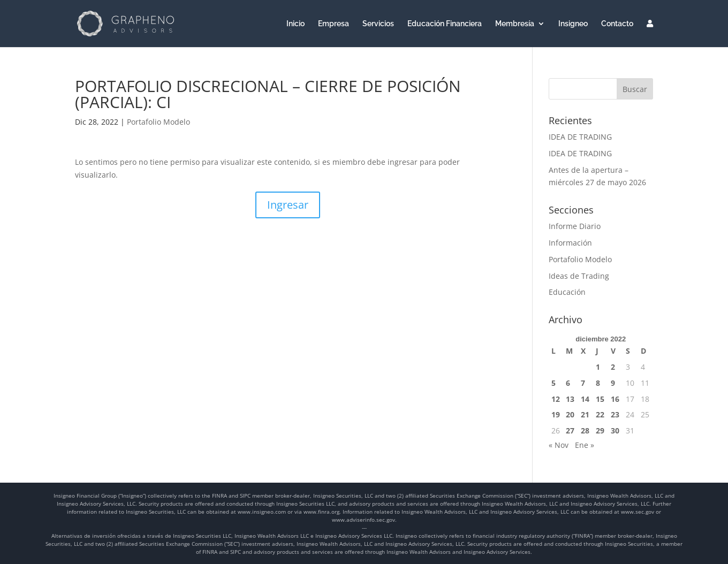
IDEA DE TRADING (580, 137)
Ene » (585, 445)
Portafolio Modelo (158, 122)
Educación (567, 292)
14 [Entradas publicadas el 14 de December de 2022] (585, 399)
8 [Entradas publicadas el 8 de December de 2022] (598, 383)
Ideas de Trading (579, 276)
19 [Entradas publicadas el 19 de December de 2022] (556, 414)
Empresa (333, 24)
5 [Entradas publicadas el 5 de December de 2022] (553, 383)
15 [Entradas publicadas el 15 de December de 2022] (600, 399)
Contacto (617, 24)
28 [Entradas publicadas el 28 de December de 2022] (585, 430)
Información (570, 243)
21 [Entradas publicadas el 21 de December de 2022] (585, 414)
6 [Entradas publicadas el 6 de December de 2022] (568, 383)
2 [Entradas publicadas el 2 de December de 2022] (613, 367)
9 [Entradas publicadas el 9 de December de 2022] (613, 383)
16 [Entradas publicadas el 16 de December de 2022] (615, 399)
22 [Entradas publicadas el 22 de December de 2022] (600, 414)
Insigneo (573, 24)
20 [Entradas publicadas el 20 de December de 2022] (570, 414)
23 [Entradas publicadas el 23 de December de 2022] (615, 414)
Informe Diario (575, 226)
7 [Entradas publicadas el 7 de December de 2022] (583, 383)
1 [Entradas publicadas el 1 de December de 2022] (598, 367)
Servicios (378, 24)
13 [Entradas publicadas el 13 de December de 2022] (570, 399)
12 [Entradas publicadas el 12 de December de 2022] (556, 399)
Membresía (515, 24)
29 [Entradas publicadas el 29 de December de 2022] (600, 430)
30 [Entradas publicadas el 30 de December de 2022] (615, 430)
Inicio (295, 24)
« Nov (559, 445)
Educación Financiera (445, 24)
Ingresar (288, 205)
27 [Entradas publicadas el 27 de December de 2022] (570, 430)
